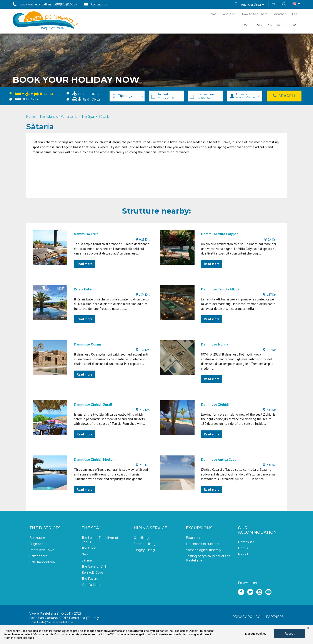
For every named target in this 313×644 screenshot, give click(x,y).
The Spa (88, 116)
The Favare (90, 579)
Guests (248, 95)
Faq (295, 14)
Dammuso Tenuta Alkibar (221, 289)
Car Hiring (141, 538)
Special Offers (283, 25)
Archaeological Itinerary (204, 550)
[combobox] (127, 96)
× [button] (308, 628)
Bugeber (36, 544)
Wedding (253, 25)
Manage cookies (256, 634)
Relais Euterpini (86, 289)
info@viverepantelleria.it (57, 622)
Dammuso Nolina (215, 344)
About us (229, 14)
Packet (36, 93)
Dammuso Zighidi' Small (93, 404)
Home (213, 14)
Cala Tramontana (42, 562)
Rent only (86, 99)
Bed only (27, 99)
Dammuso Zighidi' (215, 404)
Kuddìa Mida (91, 585)
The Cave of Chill (94, 566)
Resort (243, 554)
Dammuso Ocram (87, 344)
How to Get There (255, 14)
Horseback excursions (202, 544)
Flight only (86, 93)
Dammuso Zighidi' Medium (95, 459)
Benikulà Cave (92, 573)
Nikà (85, 554)
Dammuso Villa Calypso (220, 234)
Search (284, 96)
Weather (280, 14)
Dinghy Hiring (144, 550)
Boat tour (193, 538)
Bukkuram (37, 538)
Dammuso (246, 542)
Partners (275, 617)
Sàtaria (87, 560)
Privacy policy (246, 617)
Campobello (38, 556)
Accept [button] (290, 634)
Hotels (243, 548)
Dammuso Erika (86, 234)
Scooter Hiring (145, 544)
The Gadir (89, 548)
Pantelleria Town (42, 550)
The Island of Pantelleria (58, 116)
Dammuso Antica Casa (219, 459)
